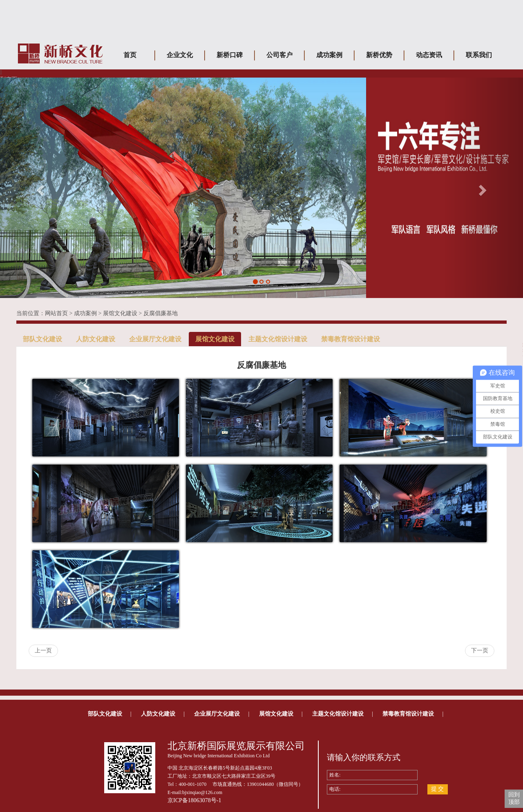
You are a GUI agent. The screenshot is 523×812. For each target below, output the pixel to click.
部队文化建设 (42, 339)
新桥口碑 (230, 55)
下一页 (480, 651)
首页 (130, 55)
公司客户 (279, 55)
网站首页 (56, 313)
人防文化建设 (96, 339)
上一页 (43, 651)
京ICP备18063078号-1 (194, 800)
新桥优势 (379, 55)
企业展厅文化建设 (155, 339)
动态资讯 (429, 55)
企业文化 (180, 55)
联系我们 (479, 55)
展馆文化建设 (120, 313)
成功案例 (329, 55)
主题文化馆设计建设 (278, 339)
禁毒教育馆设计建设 (351, 339)
